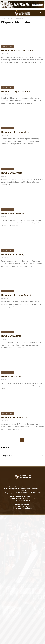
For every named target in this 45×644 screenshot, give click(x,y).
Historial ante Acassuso (13, 214)
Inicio (3, 19)
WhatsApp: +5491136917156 (31, 493)
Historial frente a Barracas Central (17, 51)
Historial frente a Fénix (12, 377)
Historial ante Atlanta (11, 336)
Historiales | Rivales (7, 46)
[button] (42, 13)
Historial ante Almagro (12, 173)
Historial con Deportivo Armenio (16, 91)
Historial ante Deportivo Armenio (17, 295)
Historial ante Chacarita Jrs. (14, 417)
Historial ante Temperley (13, 254)
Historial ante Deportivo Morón (16, 132)
